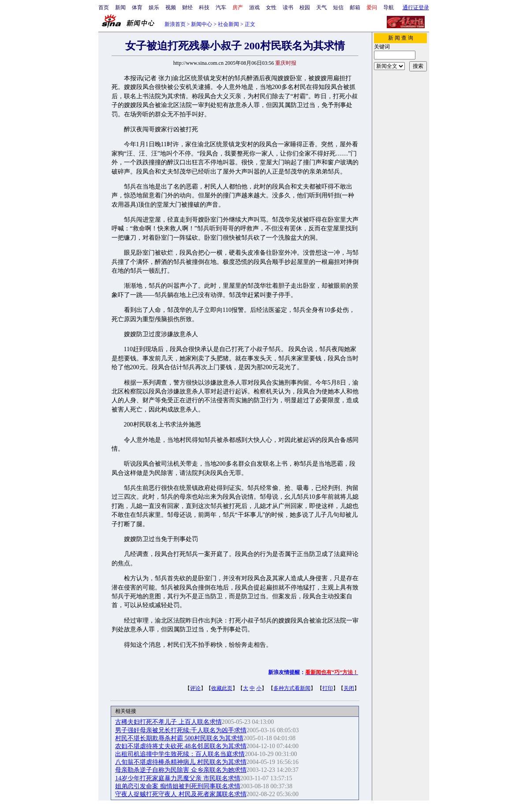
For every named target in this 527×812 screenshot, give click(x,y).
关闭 (349, 688)
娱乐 (154, 7)
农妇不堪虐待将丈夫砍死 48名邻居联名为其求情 (181, 746)
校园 (305, 7)
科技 (204, 7)
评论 (195, 688)
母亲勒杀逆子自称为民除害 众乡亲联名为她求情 (181, 770)
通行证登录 (416, 7)
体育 (137, 7)
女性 (271, 7)
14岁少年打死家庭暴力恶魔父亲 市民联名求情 (178, 778)
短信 (338, 7)
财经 (187, 7)
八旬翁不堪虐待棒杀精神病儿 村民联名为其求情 (181, 762)
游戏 (254, 7)
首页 (104, 7)
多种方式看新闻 (292, 688)
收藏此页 (222, 688)
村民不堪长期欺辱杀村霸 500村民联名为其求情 (179, 738)
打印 (328, 688)
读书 (288, 7)
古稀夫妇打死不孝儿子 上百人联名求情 (168, 722)
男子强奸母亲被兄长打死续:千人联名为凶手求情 (181, 730)
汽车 (221, 7)
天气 (321, 7)
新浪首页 (175, 24)
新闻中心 (202, 24)
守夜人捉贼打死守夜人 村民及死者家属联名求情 (181, 794)
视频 (171, 7)
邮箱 (355, 7)
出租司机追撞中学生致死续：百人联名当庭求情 (180, 754)
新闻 (120, 7)
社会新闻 (228, 24)
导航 (389, 7)
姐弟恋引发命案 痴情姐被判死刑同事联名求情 (178, 786)
